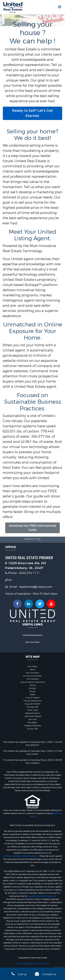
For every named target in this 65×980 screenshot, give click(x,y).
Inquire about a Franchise (32, 682)
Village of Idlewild (32, 726)
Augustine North (33, 704)
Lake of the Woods (32, 716)
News (33, 670)
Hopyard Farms (32, 713)
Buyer (32, 691)
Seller (33, 694)
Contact (32, 688)
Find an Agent (33, 698)
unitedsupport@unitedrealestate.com (21, 856)
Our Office (33, 667)
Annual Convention (32, 676)
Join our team (32, 642)
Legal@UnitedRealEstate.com (42, 896)
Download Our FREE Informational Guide (33, 528)
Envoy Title (33, 729)
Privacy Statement (32, 701)
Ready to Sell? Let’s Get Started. (32, 113)
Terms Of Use (42, 964)
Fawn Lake (33, 710)
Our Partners (33, 679)
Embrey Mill (32, 707)
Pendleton (32, 722)
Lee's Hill (32, 719)
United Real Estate (33, 635)
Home (33, 685)
